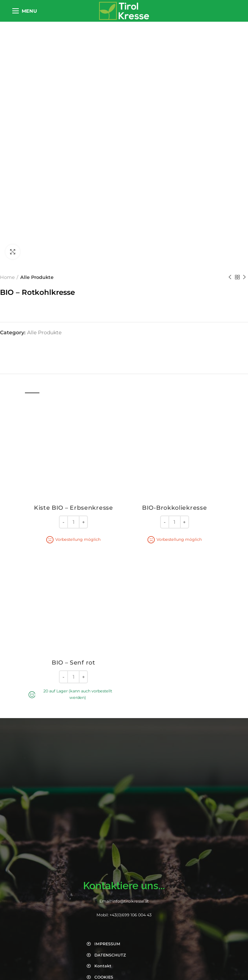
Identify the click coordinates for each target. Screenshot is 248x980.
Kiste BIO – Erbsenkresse (74, 508)
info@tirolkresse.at (131, 901)
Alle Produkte (37, 277)
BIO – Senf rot (74, 663)
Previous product (230, 277)
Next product (244, 277)
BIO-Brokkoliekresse (174, 508)
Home (7, 277)
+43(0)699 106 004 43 (131, 915)
